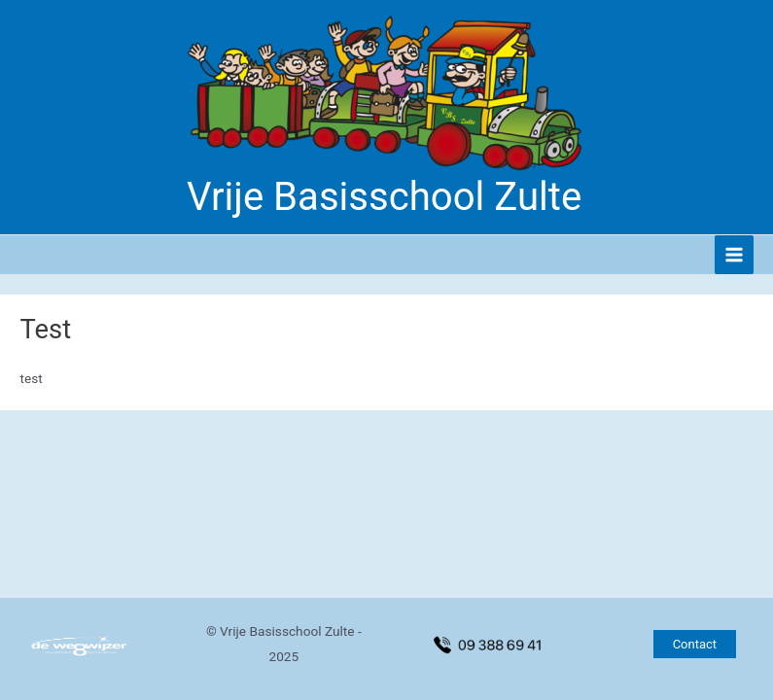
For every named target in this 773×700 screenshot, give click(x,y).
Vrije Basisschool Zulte (384, 197)
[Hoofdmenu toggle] (735, 255)
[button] (695, 644)
